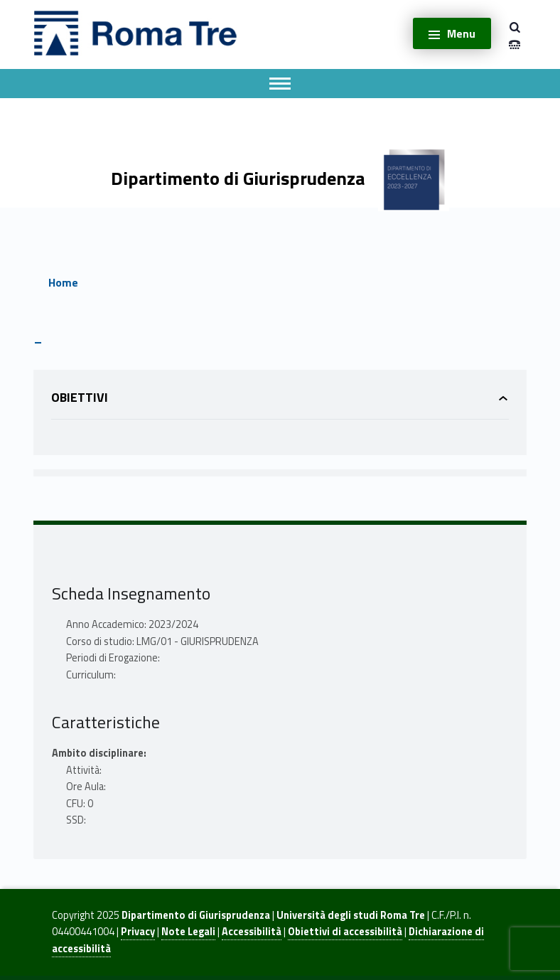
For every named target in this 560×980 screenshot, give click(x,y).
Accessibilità (252, 932)
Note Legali (188, 932)
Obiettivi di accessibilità (345, 932)
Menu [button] (461, 33)
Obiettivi (80, 397)
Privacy (138, 932)
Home (63, 282)
